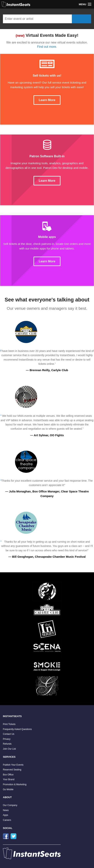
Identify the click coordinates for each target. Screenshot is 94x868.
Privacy (7, 739)
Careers (7, 820)
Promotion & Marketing (15, 784)
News (6, 810)
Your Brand (9, 779)
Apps (5, 815)
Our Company (10, 805)
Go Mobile (8, 789)
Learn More (47, 100)
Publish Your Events (13, 765)
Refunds (7, 744)
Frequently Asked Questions (17, 729)
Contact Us (9, 734)
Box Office (8, 775)
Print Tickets (9, 724)
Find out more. (47, 47)
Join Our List (9, 749)
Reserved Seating (12, 770)
